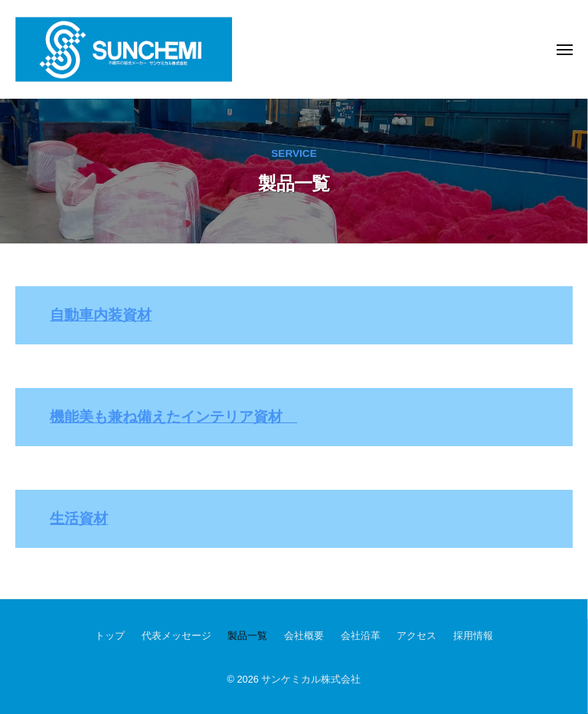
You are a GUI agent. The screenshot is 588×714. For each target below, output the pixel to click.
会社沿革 (361, 636)
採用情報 (473, 636)
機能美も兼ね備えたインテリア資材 (173, 417)
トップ (110, 636)
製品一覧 (247, 636)
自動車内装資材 (101, 315)
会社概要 (304, 636)
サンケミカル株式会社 (311, 679)
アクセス (416, 636)
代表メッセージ (176, 636)
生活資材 (79, 518)
